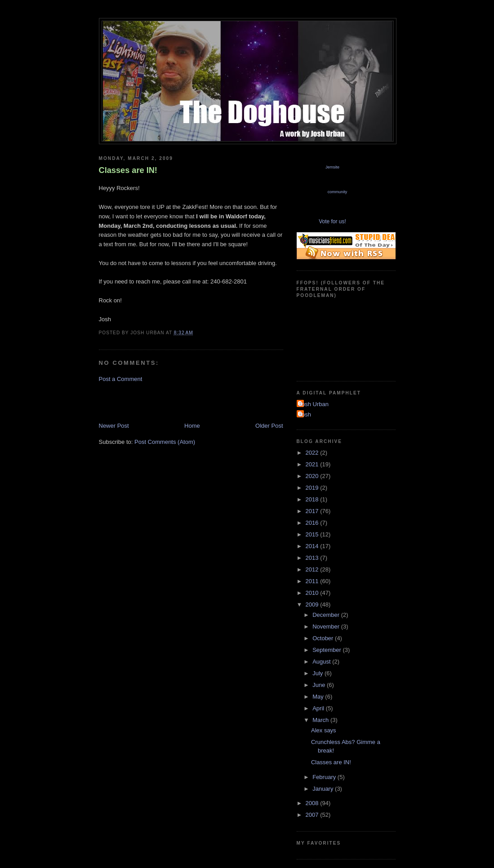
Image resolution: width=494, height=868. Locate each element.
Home (192, 426)
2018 (313, 499)
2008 (313, 803)
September (327, 650)
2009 (313, 604)
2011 (313, 581)
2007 (313, 815)
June (320, 685)
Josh (305, 414)
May (319, 697)
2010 (313, 593)
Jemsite (332, 167)
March (321, 720)
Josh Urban (314, 404)
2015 (313, 534)
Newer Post (114, 426)
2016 (313, 523)
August (322, 662)
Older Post (269, 426)
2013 (313, 558)
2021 (313, 464)
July (318, 673)
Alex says (324, 730)
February (325, 777)
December (327, 615)
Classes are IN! (128, 170)
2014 (313, 546)
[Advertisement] (204, 402)
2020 (313, 476)
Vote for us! (332, 221)
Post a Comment (121, 379)
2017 (313, 511)
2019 (313, 488)
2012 (313, 569)
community (338, 192)
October (324, 638)
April (319, 708)
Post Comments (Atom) (165, 442)
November (327, 627)
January (324, 789)
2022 (313, 453)
